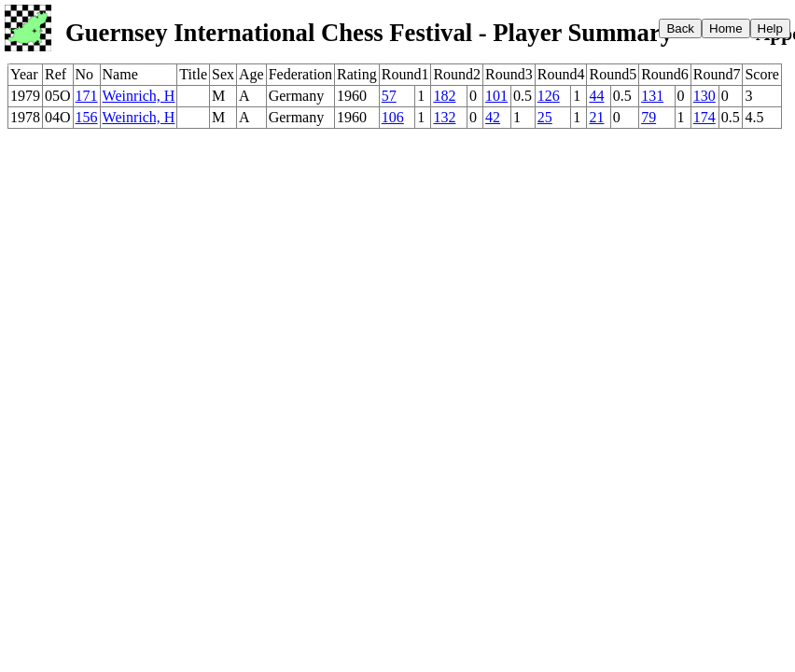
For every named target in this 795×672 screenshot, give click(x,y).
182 (444, 96)
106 (393, 117)
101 (496, 96)
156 (87, 117)
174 (704, 117)
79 (649, 117)
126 (549, 96)
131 (652, 96)
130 (704, 96)
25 (545, 117)
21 (596, 117)
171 (87, 96)
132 (444, 117)
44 (596, 96)
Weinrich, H (139, 96)
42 (493, 117)
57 (389, 96)
